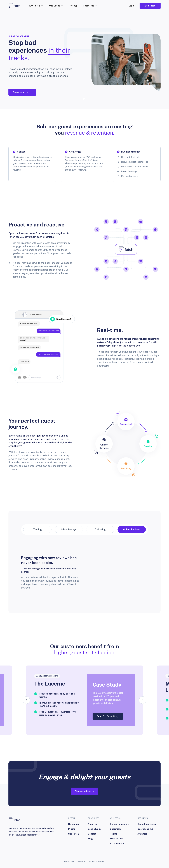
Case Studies (95, 829)
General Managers (119, 824)
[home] (15, 6)
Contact (92, 834)
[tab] (37, 529)
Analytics (142, 834)
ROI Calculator (117, 844)
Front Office (116, 839)
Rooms (114, 834)
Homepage (74, 824)
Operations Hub (145, 829)
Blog (90, 839)
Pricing (73, 6)
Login (131, 6)
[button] (36, 6)
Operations (116, 829)
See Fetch (73, 834)
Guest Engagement (147, 824)
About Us (93, 824)
